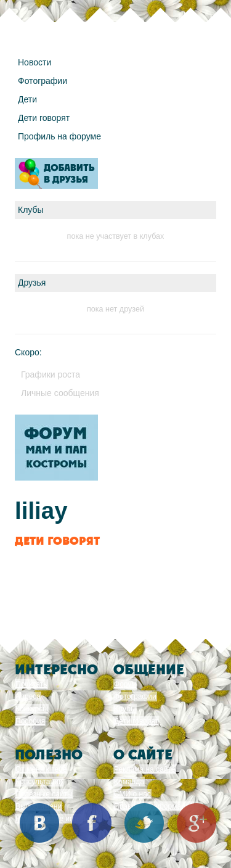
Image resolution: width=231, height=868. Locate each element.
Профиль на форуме (59, 136)
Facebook (92, 823)
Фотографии (43, 81)
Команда (129, 782)
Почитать (31, 684)
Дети (27, 99)
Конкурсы (32, 709)
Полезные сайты (44, 794)
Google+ (197, 823)
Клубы (125, 709)
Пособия (30, 721)
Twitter (144, 823)
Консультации (39, 782)
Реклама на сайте (145, 769)
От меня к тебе (41, 769)
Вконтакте (39, 823)
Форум (125, 684)
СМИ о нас (132, 794)
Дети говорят (44, 118)
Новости (34, 62)
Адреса (28, 696)
